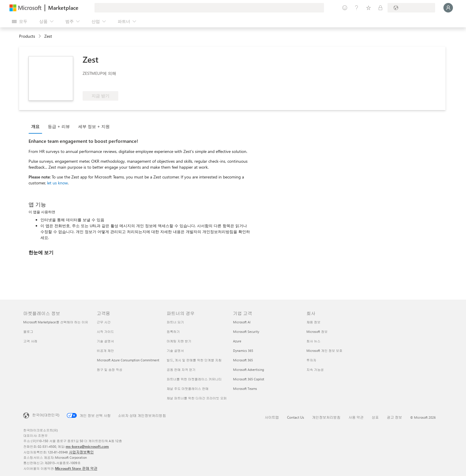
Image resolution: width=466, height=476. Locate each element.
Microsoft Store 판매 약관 (76, 468)
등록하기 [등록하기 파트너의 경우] (173, 332)
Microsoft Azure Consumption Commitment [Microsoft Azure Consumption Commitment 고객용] (128, 360)
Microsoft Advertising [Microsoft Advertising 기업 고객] (248, 370)
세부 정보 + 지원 (94, 126)
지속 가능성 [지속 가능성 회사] (315, 370)
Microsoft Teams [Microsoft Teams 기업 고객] (245, 389)
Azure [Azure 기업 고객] (237, 341)
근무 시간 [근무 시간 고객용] (104, 322)
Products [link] (27, 36)
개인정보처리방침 (326, 417)
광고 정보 (395, 417)
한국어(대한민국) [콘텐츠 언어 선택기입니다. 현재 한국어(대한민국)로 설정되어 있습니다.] (46, 415)
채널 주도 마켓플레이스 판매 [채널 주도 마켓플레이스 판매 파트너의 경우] (188, 389)
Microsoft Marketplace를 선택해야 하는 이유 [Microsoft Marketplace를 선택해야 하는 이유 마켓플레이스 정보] (56, 322)
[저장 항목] (369, 8)
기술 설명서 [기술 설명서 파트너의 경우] (175, 351)
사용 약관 (356, 417)
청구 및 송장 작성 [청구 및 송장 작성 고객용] (110, 370)
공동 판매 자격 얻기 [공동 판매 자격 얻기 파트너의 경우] (181, 370)
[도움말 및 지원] (357, 8)
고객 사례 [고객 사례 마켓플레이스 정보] (30, 341)
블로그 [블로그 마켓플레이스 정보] (28, 332)
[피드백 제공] (345, 8)
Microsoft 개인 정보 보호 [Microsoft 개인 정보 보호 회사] (324, 351)
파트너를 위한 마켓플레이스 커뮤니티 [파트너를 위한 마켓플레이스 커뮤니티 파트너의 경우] (194, 379)
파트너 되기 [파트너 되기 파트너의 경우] (175, 322)
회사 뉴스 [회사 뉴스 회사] (313, 341)
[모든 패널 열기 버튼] (20, 21)
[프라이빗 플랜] (380, 8)
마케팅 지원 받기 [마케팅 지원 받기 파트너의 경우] (179, 341)
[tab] (37, 126)
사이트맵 (272, 417)
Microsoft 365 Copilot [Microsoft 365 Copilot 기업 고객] (249, 379)
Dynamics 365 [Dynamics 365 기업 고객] (243, 351)
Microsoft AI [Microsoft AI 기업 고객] (242, 322)
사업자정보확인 (81, 452)
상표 (375, 417)
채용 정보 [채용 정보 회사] (313, 322)
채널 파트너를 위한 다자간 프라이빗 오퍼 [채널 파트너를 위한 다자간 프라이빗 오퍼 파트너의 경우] (197, 398)
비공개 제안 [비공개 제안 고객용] (106, 351)
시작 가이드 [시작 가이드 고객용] (106, 332)
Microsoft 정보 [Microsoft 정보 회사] (317, 332)
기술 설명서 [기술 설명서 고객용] (106, 341)
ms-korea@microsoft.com (87, 446)
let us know (57, 183)
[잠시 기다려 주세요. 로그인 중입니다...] (448, 8)
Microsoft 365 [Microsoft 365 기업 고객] (243, 360)
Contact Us (296, 417)
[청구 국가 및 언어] (411, 8)
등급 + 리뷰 (59, 126)
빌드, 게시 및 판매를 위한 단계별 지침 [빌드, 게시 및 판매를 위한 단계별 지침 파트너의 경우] (194, 360)
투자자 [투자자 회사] (311, 360)
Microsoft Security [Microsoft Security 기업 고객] (246, 332)
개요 (35, 126)
